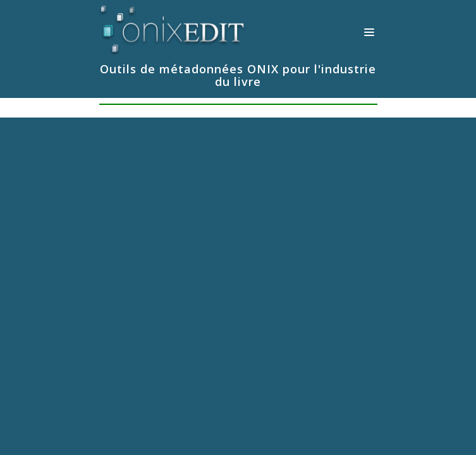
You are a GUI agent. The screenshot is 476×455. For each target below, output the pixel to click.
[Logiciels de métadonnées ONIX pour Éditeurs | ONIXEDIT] (173, 27)
